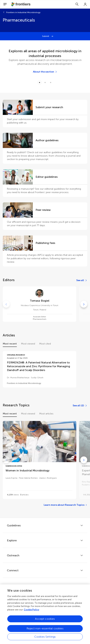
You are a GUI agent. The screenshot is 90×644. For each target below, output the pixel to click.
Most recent (10, 344)
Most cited (45, 344)
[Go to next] (84, 304)
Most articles (46, 414)
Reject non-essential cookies (45, 631)
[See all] (82, 280)
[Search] (77, 4)
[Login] (85, 4)
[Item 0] (40, 83)
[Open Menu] (5, 4)
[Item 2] (51, 83)
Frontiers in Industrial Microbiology (23, 12)
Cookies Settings (45, 639)
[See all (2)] (80, 406)
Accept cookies (45, 621)
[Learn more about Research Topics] (65, 505)
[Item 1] (45, 83)
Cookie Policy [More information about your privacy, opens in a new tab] (31, 612)
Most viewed (28, 344)
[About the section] (45, 72)
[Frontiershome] (21, 4)
